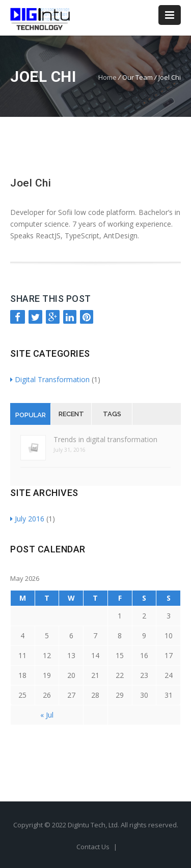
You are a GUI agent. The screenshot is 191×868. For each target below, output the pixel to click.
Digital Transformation (50, 379)
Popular (31, 415)
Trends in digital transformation (105, 439)
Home (107, 77)
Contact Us (94, 847)
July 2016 (27, 519)
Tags (112, 414)
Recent (71, 414)
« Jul (47, 715)
